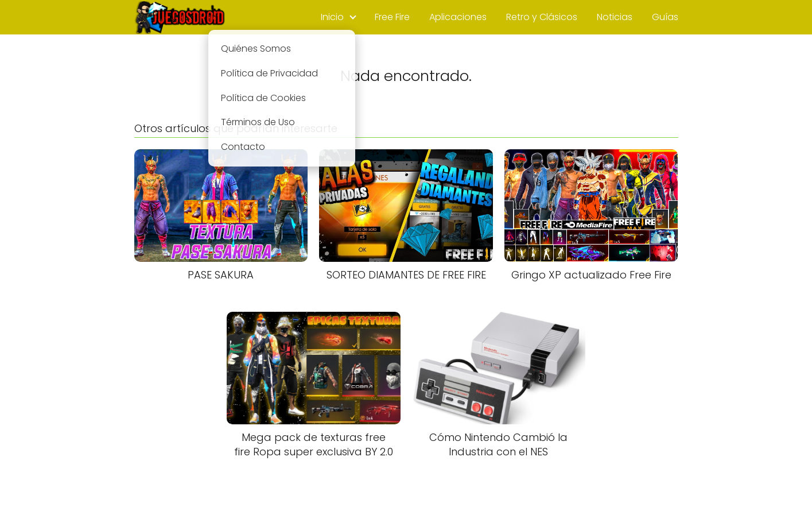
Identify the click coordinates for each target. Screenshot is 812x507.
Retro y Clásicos (542, 17)
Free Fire (392, 17)
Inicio (332, 17)
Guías (665, 17)
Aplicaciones (458, 17)
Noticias (615, 17)
